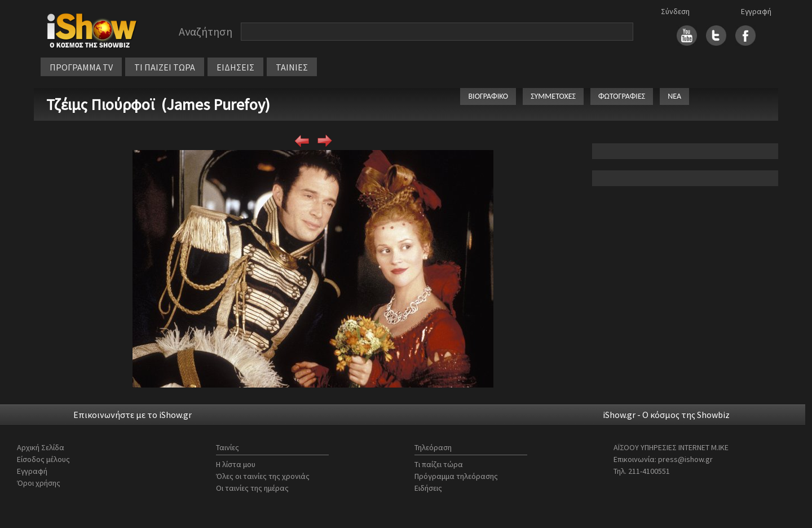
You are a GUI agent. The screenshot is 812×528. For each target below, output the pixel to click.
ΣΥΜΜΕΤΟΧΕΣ (553, 96)
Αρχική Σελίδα (41, 447)
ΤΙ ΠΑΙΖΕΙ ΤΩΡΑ (165, 67)
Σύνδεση (675, 11)
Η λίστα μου (236, 464)
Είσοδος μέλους (43, 459)
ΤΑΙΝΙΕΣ (292, 67)
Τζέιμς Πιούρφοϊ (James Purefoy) (158, 104)
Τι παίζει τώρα (439, 464)
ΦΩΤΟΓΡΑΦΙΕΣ (622, 96)
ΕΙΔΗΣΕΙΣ (235, 67)
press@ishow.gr (685, 459)
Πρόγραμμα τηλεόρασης (456, 476)
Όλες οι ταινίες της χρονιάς (263, 476)
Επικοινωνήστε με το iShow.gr (133, 415)
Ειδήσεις (428, 488)
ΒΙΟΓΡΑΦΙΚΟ (488, 96)
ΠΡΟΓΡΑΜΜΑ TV (81, 67)
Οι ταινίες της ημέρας (252, 488)
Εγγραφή (756, 11)
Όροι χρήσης (39, 483)
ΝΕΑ (674, 96)
